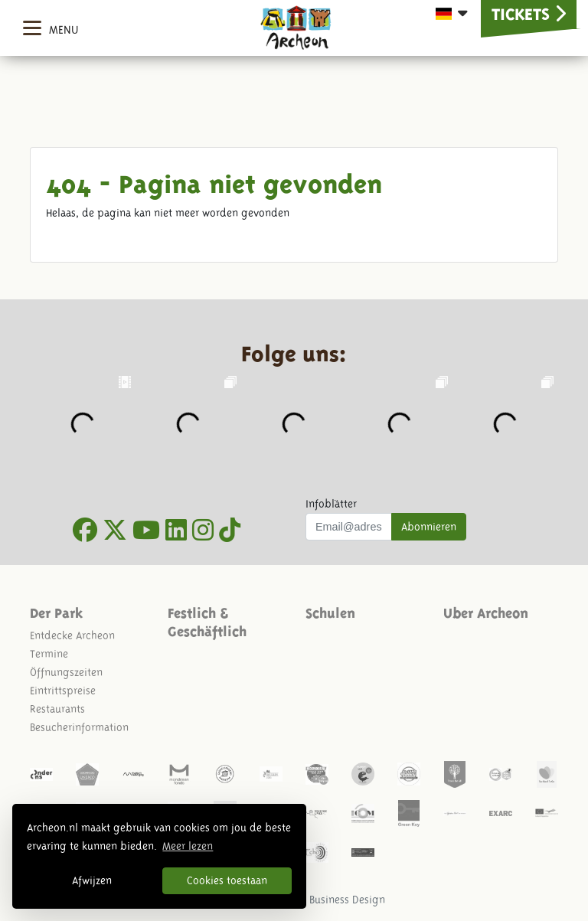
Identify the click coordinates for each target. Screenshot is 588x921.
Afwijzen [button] (92, 880)
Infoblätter (331, 504)
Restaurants (57, 709)
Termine (49, 654)
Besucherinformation (79, 727)
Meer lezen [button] (188, 846)
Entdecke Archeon (72, 635)
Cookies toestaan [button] (227, 880)
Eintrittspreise (63, 691)
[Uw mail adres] (349, 527)
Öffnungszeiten (66, 672)
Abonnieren (429, 527)
